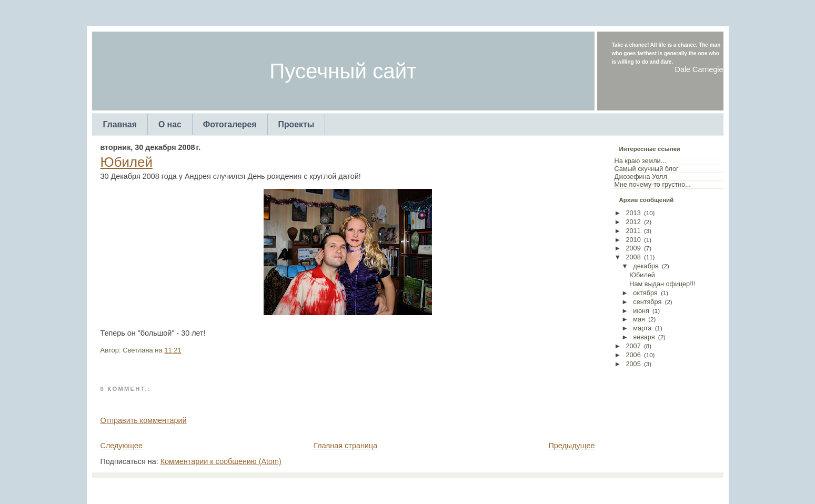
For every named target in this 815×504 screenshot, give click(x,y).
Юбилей (127, 162)
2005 (633, 364)
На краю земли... (641, 161)
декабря (646, 266)
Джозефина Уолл (641, 177)
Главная (120, 124)
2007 (633, 346)
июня (641, 311)
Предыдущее (571, 446)
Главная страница (345, 446)
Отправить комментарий (144, 420)
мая (639, 319)
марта (642, 328)
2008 (633, 257)
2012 (633, 222)
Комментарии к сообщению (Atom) (221, 461)
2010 (633, 240)
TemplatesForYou (389, 488)
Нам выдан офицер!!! (662, 284)
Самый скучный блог (647, 169)
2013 (633, 213)
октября (645, 293)
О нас (170, 124)
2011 (633, 231)
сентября (647, 302)
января (644, 337)
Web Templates (494, 488)
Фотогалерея (230, 124)
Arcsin (459, 488)
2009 (633, 248)
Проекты (296, 124)
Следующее (122, 446)
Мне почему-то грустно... (653, 185)
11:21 (173, 350)
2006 (633, 355)
